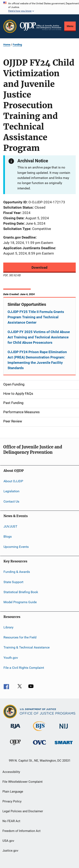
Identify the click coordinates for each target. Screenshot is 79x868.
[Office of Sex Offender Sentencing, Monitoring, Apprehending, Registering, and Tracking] (64, 745)
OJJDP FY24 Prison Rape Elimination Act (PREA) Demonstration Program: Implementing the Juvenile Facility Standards (37, 360)
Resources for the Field (20, 637)
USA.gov (8, 841)
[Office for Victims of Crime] (39, 745)
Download (39, 267)
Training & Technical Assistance (27, 647)
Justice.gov (10, 851)
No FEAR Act (11, 821)
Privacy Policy (12, 801)
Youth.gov (11, 658)
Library (8, 627)
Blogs (8, 536)
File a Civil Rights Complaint (24, 668)
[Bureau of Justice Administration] (15, 729)
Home (7, 45)
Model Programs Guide (20, 602)
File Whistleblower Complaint (23, 782)
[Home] (41, 26)
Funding (17, 45)
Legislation (11, 491)
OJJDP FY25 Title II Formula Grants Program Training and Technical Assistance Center (36, 317)
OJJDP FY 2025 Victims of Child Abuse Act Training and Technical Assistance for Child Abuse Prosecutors (39, 337)
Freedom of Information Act (21, 831)
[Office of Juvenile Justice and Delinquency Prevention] (15, 746)
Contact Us (11, 501)
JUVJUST (10, 526)
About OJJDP (13, 481)
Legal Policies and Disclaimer (23, 811)
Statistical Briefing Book (21, 592)
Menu (70, 26)
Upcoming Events (16, 547)
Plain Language (13, 792)
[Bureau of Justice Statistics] (40, 732)
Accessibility (11, 772)
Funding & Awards (17, 572)
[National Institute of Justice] (64, 729)
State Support (13, 582)
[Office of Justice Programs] (10, 26)
